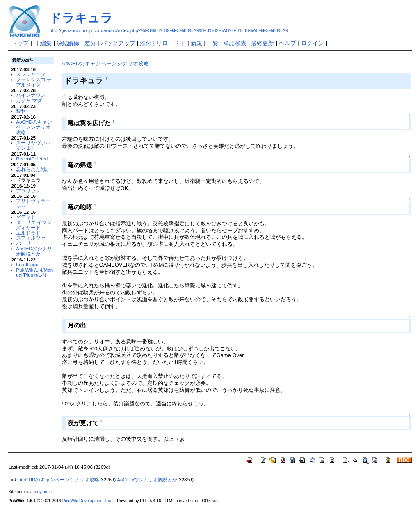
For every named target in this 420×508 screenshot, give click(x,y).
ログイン (313, 43)
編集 (46, 43)
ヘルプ (288, 43)
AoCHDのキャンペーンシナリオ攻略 (34, 127)
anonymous (41, 492)
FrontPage (27, 264)
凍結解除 (68, 43)
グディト (26, 217)
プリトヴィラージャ (33, 204)
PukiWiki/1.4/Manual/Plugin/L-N (34, 272)
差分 (90, 43)
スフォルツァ (31, 238)
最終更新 (262, 43)
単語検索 (235, 43)
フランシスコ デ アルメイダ (34, 82)
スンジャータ (31, 74)
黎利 (21, 111)
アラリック (28, 191)
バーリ (23, 243)
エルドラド (28, 233)
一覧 (213, 43)
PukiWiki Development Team (89, 501)
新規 (196, 43)
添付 (146, 43)
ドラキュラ (81, 18)
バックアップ (118, 43)
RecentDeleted (32, 159)
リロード (168, 43)
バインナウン (31, 95)
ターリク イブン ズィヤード (34, 225)
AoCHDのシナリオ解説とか (34, 251)
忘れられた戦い (33, 169)
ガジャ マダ (29, 100)
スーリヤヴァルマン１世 (33, 145)
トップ (20, 43)
